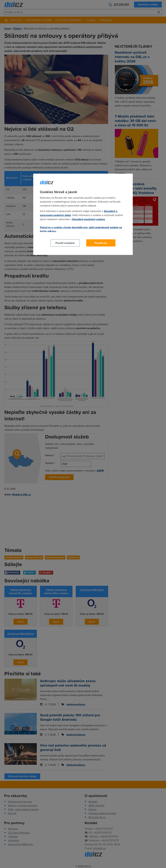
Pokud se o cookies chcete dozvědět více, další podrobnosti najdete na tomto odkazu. (81, 229)
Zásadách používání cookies (89, 219)
